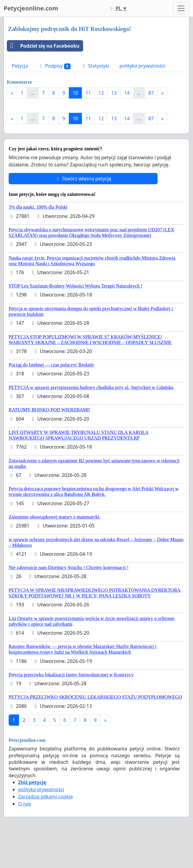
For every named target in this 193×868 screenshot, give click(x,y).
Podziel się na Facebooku (43, 46)
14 (127, 93)
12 (101, 93)
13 (114, 93)
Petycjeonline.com (31, 8)
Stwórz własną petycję (83, 179)
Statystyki (95, 66)
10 (75, 93)
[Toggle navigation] (181, 8)
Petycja (20, 66)
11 (88, 93)
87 (151, 93)
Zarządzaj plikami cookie (45, 797)
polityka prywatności (142, 66)
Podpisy (54, 66)
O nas (25, 804)
